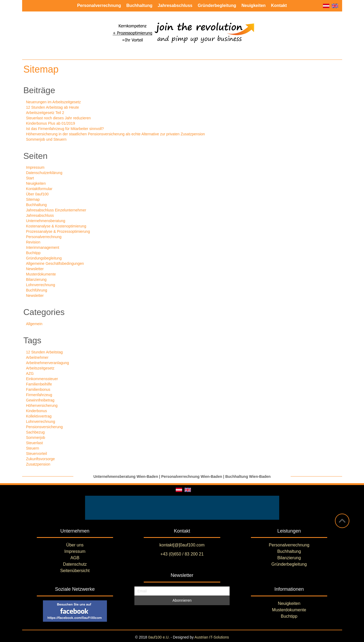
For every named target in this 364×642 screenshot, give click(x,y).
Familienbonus (38, 389)
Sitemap (33, 199)
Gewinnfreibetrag (40, 400)
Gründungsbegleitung (44, 258)
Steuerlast (35, 443)
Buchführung (37, 290)
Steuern (33, 448)
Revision (33, 242)
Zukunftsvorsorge (41, 459)
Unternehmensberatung (46, 221)
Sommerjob (36, 438)
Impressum (35, 167)
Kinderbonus (37, 411)
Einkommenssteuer (42, 379)
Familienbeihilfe (39, 384)
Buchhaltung (37, 205)
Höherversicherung (42, 405)
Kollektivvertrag (39, 416)
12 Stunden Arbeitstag (45, 352)
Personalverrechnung (44, 237)
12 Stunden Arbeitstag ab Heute (53, 107)
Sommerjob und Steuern (46, 139)
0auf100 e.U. (159, 637)
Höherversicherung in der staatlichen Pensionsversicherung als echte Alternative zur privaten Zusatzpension (116, 134)
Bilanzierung (36, 279)
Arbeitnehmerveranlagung (48, 363)
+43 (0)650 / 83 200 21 (182, 554)
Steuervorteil (37, 454)
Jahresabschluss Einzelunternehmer (56, 210)
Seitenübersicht (75, 571)
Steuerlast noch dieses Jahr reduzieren (59, 118)
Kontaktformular (39, 189)
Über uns (75, 545)
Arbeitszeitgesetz (40, 368)
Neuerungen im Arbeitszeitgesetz (53, 102)
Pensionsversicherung (45, 427)
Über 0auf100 (37, 194)
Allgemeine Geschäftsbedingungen (55, 263)
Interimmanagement (43, 247)
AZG (30, 373)
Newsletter (35, 269)
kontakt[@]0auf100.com (182, 545)
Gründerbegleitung (289, 564)
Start (30, 178)
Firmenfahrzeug (39, 395)
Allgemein (34, 324)
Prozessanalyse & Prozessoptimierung (58, 231)
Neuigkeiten (36, 183)
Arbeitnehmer (37, 357)
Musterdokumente (41, 274)
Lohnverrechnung (41, 285)
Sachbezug (35, 432)
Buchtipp (33, 253)
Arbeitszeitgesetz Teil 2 (45, 113)
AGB (75, 558)
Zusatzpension (38, 464)
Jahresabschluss (40, 215)
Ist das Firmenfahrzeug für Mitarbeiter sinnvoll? (65, 129)
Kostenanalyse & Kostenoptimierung (56, 226)
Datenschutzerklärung (44, 173)
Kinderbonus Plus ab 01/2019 (51, 123)
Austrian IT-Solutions (212, 637)
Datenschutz (75, 564)
